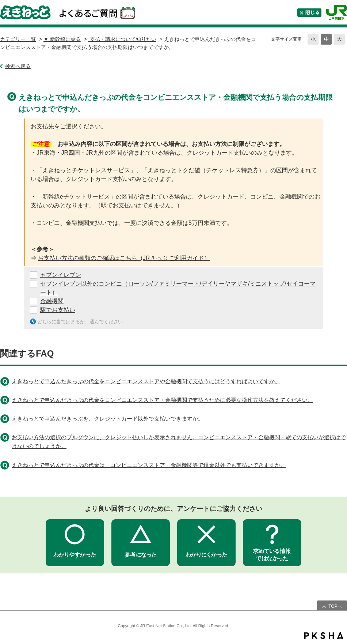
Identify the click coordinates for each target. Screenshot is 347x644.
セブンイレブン (61, 275)
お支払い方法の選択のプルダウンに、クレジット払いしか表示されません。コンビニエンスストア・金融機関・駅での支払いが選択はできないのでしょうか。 (179, 442)
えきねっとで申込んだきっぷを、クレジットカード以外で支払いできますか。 (108, 419)
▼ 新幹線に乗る (62, 39)
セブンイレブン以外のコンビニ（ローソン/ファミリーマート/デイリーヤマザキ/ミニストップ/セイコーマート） (178, 288)
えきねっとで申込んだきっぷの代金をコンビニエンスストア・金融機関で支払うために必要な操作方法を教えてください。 (162, 400)
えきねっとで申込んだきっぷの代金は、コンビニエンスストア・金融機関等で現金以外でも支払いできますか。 (149, 465)
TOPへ (335, 606)
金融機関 (52, 301)
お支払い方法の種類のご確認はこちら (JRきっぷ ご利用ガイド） (124, 258)
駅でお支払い (58, 310)
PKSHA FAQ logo (324, 636)
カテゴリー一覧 (18, 39)
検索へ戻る (18, 66)
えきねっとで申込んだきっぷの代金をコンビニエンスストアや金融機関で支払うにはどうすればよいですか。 (146, 381)
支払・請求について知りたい (122, 39)
